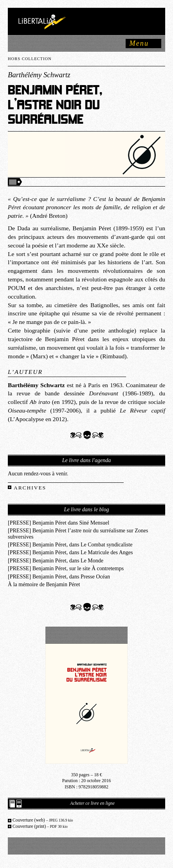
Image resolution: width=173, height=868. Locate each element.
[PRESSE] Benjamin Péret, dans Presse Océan (59, 576)
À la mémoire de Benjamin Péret (44, 584)
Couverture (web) (43, 820)
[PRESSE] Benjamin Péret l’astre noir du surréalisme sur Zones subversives (78, 533)
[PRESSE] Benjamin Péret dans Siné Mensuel (59, 523)
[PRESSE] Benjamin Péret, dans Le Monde (56, 560)
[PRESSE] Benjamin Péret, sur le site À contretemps (66, 568)
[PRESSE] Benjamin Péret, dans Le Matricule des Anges (70, 552)
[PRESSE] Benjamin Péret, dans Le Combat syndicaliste (70, 544)
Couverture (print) (40, 826)
